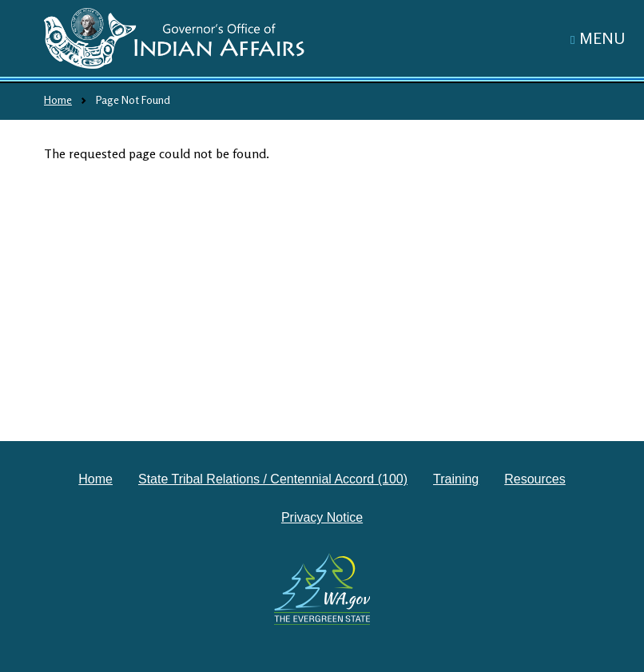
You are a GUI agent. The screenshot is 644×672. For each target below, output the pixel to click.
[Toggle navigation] (598, 38)
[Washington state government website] (322, 589)
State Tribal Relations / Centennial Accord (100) (273, 479)
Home (58, 99)
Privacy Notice (322, 517)
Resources (535, 479)
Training (456, 479)
